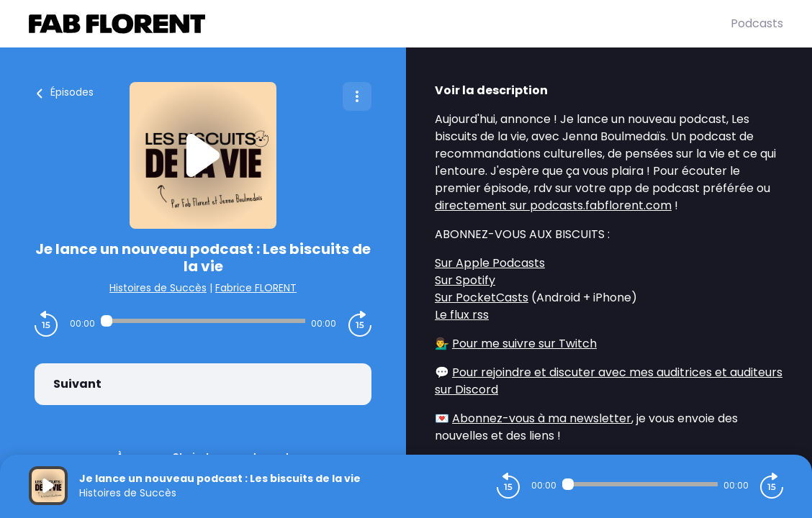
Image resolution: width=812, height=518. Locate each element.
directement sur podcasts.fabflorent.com (553, 205)
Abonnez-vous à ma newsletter (542, 418)
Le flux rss (462, 315)
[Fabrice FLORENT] (380, 24)
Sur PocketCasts (482, 297)
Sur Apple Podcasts (490, 263)
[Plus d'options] (357, 96)
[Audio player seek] (203, 321)
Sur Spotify (465, 280)
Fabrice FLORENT (256, 288)
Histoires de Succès (158, 288)
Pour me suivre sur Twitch (524, 344)
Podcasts (757, 23)
